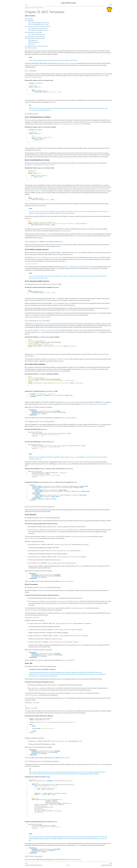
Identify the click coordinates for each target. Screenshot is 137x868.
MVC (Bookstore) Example (74, 859)
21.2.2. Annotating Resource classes (38, 24)
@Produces (79, 566)
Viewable (32, 65)
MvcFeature (53, 426)
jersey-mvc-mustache (67, 581)
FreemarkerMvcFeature (82, 426)
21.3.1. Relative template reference (38, 29)
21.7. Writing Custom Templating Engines (36, 46)
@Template (40, 65)
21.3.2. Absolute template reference (38, 30)
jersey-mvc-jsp (65, 758)
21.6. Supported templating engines (35, 38)
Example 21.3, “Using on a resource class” (40, 165)
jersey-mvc (77, 845)
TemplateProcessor (97, 764)
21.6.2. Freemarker (34, 42)
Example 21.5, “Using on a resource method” (42, 330)
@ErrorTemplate (45, 324)
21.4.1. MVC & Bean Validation (37, 35)
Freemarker (43, 587)
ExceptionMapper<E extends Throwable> (57, 359)
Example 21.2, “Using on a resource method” (70, 124)
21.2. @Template (29, 20)
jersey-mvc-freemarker (67, 660)
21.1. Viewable (29, 19)
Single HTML (40, 8)
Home (69, 865)
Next (111, 5)
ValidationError (86, 369)
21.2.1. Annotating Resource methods (39, 23)
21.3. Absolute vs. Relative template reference (38, 26)
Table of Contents (32, 8)
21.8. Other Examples (31, 48)
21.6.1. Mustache (33, 40)
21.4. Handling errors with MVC (34, 32)
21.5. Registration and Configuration (35, 37)
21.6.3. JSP (31, 44)
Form (50, 110)
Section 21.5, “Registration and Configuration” (94, 404)
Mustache (42, 518)
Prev (26, 5)
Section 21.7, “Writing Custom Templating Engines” (77, 267)
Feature (102, 402)
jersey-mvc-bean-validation (69, 418)
